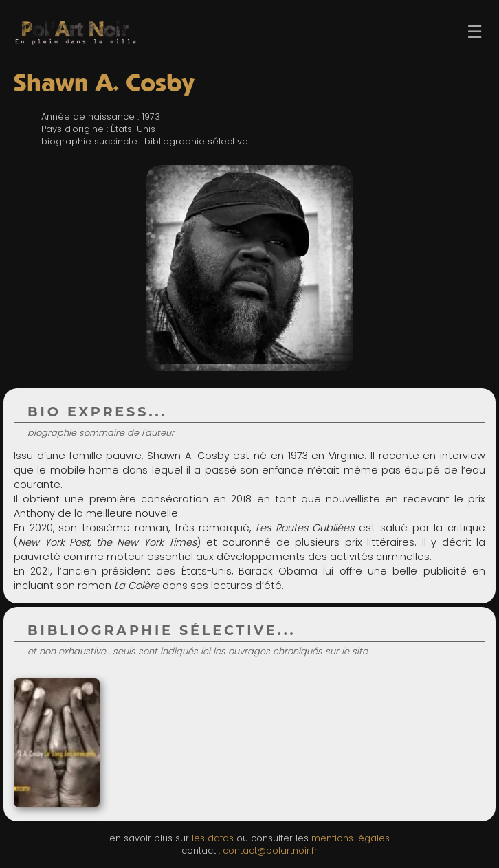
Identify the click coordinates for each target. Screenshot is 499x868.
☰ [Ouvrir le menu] (475, 32)
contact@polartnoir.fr (270, 850)
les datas (213, 838)
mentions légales (351, 838)
